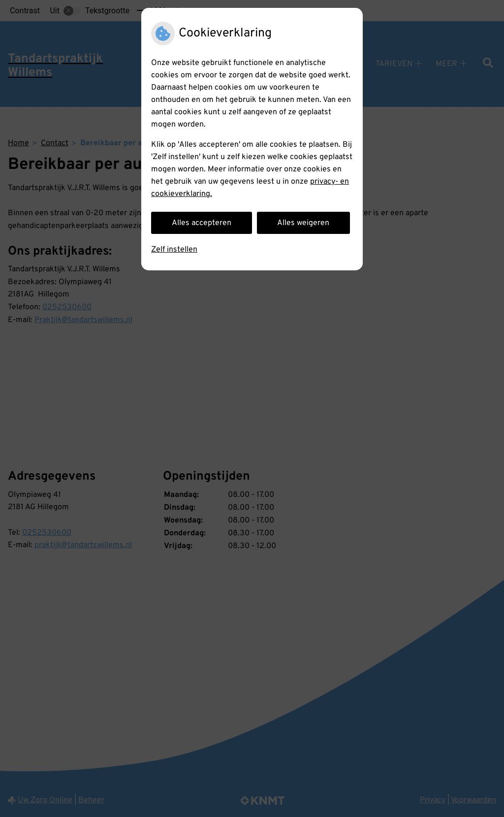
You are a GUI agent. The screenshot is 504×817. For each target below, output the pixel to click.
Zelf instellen (174, 250)
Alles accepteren (202, 223)
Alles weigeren (303, 223)
